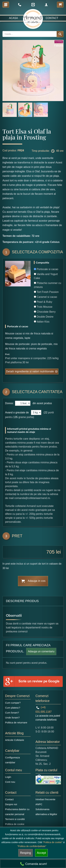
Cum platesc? (13, 708)
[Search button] (60, 34)
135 (16, 417)
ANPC (39, 804)
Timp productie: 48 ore (48, 151)
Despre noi (11, 804)
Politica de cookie (15, 824)
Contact (52, 18)
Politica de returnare (16, 722)
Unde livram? (12, 718)
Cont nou (10, 782)
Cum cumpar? (13, 703)
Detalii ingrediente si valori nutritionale (30, 371)
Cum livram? (12, 713)
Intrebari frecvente (46, 799)
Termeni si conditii (15, 819)
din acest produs (41, 403)
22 (46, 412)
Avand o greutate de (17, 412)
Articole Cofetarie (15, 740)
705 (51, 552)
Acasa (13, 18)
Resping (26, 853)
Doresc (10, 403)
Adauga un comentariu (41, 651)
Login (8, 777)
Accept (41, 853)
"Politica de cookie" (53, 842)
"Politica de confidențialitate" (32, 846)
